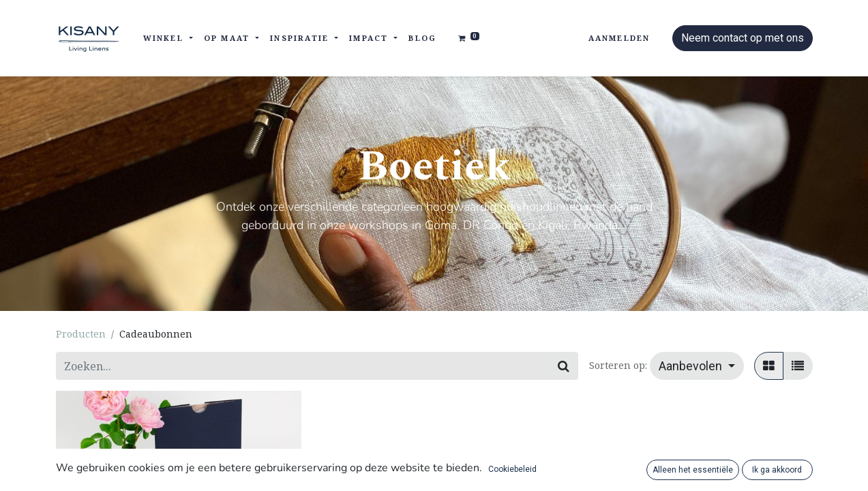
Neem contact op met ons (743, 38)
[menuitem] (422, 39)
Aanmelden (619, 38)
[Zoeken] (564, 366)
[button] (697, 366)
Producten (81, 334)
